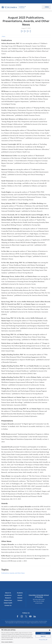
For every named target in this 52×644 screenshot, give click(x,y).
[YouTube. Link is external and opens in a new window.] (30, 616)
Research (8, 598)
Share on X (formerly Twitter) (25, 31)
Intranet (20, 598)
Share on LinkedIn (28, 31)
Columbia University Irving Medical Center (26, 2)
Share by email (30, 31)
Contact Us (8, 605)
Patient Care (8, 600)
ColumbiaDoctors (42, 585)
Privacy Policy (43, 641)
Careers (20, 600)
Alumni (20, 595)
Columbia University (29, 629)
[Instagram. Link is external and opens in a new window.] (22, 616)
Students (20, 593)
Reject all (43, 638)
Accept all (43, 635)
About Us (8, 593)
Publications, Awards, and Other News (12, 573)
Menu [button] (47, 7)
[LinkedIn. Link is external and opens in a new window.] (35, 616)
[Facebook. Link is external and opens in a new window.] (18, 616)
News (4, 36)
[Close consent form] (50, 632)
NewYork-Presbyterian (26, 586)
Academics (8, 595)
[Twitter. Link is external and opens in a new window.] (26, 616)
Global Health (8, 603)
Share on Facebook (23, 31)
